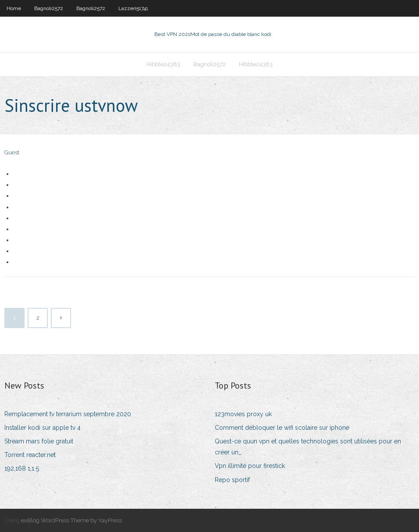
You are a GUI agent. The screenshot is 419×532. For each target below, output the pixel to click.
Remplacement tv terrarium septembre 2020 (68, 414)
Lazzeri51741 (133, 8)
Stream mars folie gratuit (39, 441)
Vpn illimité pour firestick (250, 466)
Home (14, 8)
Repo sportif (232, 480)
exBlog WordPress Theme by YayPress (71, 520)
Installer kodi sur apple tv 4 (43, 428)
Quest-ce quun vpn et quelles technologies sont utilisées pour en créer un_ (308, 447)
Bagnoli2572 (49, 8)
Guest (12, 152)
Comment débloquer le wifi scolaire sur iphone (282, 428)
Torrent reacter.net (30, 455)
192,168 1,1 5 (22, 468)
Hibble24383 (163, 64)
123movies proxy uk (243, 414)
